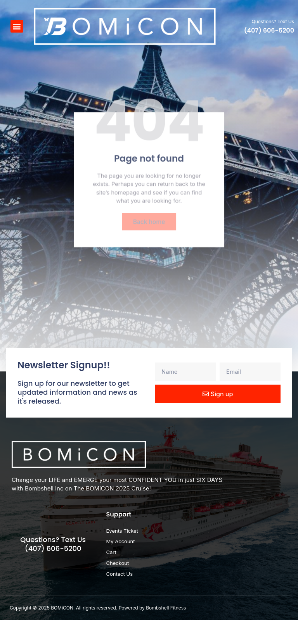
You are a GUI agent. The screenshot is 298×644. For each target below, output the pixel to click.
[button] (17, 26)
